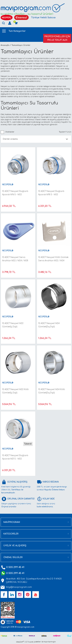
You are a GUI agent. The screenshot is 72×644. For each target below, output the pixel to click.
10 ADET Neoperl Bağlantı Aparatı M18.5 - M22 (51, 193)
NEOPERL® (8, 185)
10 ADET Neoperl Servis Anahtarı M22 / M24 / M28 (15, 259)
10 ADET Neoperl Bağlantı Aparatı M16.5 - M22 (15, 193)
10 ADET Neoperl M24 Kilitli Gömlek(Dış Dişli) (52, 391)
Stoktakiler (10, 132)
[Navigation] (36, 31)
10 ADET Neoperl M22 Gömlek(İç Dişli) (13, 325)
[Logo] (33, 9)
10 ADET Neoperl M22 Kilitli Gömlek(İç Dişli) (15, 391)
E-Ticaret (29, 642)
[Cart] (16, 23)
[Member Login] (10, 23)
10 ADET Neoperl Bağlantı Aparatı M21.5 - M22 (15, 457)
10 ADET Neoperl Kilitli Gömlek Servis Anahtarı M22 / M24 (53, 259)
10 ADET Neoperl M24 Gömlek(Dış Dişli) (49, 325)
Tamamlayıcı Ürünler (21, 45)
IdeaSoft (20, 642)
